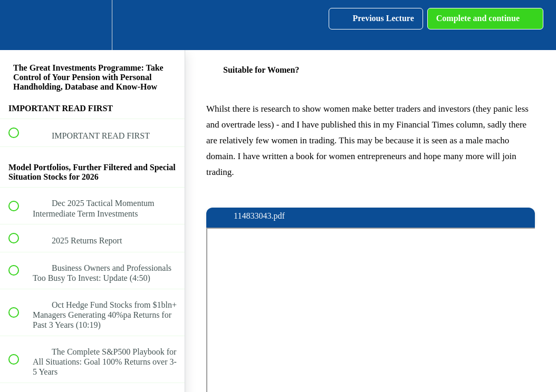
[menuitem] (92, 25)
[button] (20, 25)
